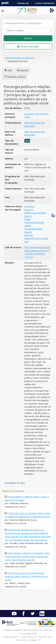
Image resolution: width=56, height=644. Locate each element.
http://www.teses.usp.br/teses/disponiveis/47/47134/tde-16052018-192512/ (37, 252)
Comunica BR (23, 3)
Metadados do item (15, 483)
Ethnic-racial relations (35, 213)
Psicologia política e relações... (20, 58)
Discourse (29, 206)
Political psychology (34, 222)
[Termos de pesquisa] (28, 23)
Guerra (28, 216)
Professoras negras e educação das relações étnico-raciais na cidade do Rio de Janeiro (27, 576)
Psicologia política (33, 229)
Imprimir (24, 70)
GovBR (5, 3)
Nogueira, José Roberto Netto (37, 115)
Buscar (28, 38)
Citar (10, 70)
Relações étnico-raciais (36, 238)
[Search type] (28, 30)
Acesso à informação (45, 3)
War (26, 242)
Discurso (29, 210)
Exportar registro (16, 76)
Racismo (29, 235)
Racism (28, 232)
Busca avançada (28, 46)
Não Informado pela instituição (35, 124)
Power (28, 226)
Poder (28, 219)
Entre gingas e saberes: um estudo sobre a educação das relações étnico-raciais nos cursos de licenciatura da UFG (27, 556)
